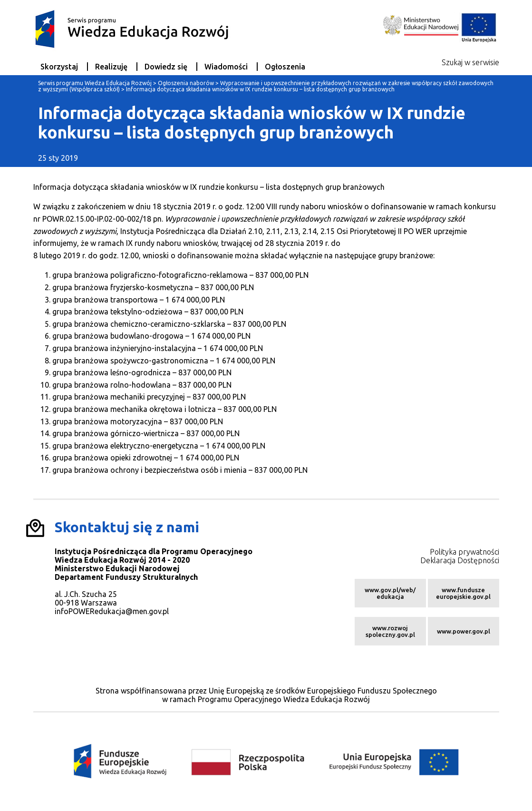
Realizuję (111, 67)
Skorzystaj (59, 67)
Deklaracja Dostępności (460, 560)
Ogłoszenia (285, 67)
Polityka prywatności (464, 552)
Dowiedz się (166, 67)
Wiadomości (226, 67)
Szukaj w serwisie (470, 62)
